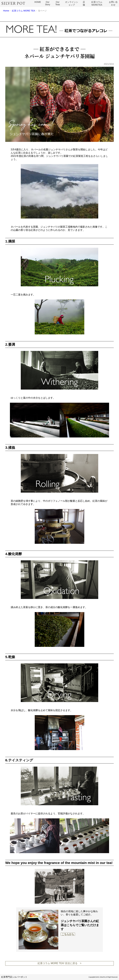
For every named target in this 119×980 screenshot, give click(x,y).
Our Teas (58, 3)
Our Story (48, 3)
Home (6, 11)
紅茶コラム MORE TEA (23, 11)
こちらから (68, 934)
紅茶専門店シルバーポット (14, 977)
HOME (38, 2)
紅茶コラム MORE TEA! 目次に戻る (58, 963)
